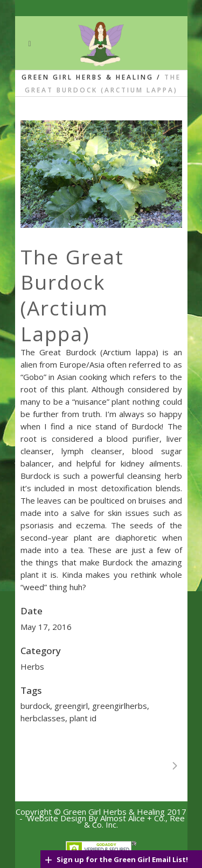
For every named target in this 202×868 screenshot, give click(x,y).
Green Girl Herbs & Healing (88, 77)
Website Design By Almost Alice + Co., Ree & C (106, 821)
